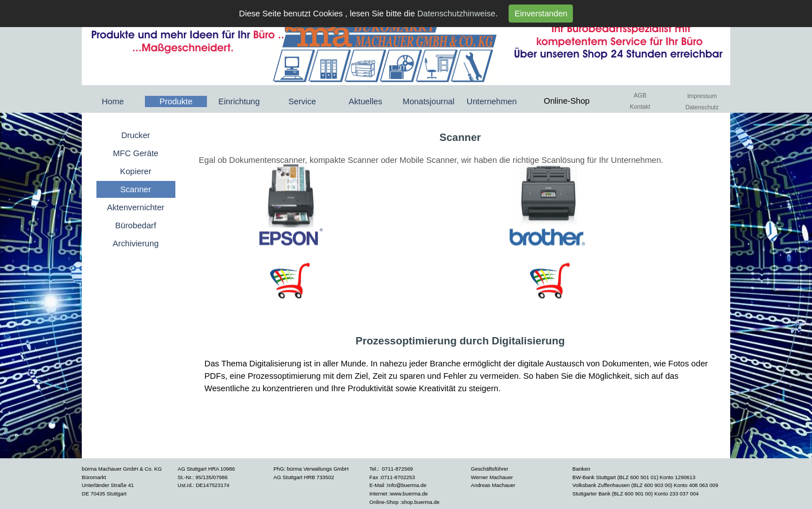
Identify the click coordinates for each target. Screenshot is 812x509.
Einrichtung (239, 101)
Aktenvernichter (136, 207)
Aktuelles (365, 101)
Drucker (136, 135)
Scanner (136, 189)
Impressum (702, 96)
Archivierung (136, 244)
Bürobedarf (136, 225)
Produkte (176, 101)
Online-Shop (566, 101)
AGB (640, 95)
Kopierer (136, 171)
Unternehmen (492, 101)
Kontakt (640, 107)
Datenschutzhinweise (456, 14)
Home (112, 101)
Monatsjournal (429, 101)
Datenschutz (702, 107)
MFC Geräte (136, 153)
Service (303, 101)
